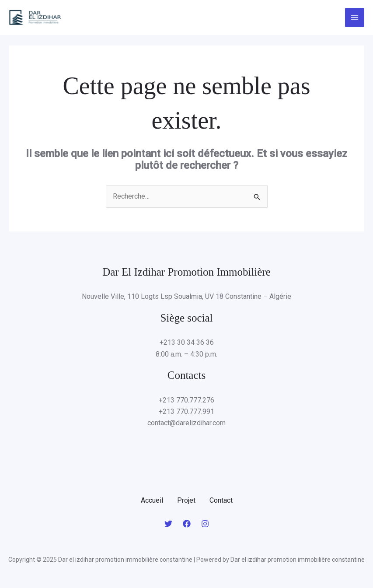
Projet (186, 500)
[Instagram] (205, 524)
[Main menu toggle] (355, 17)
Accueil (152, 500)
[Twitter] (168, 524)
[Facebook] (187, 524)
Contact (221, 500)
